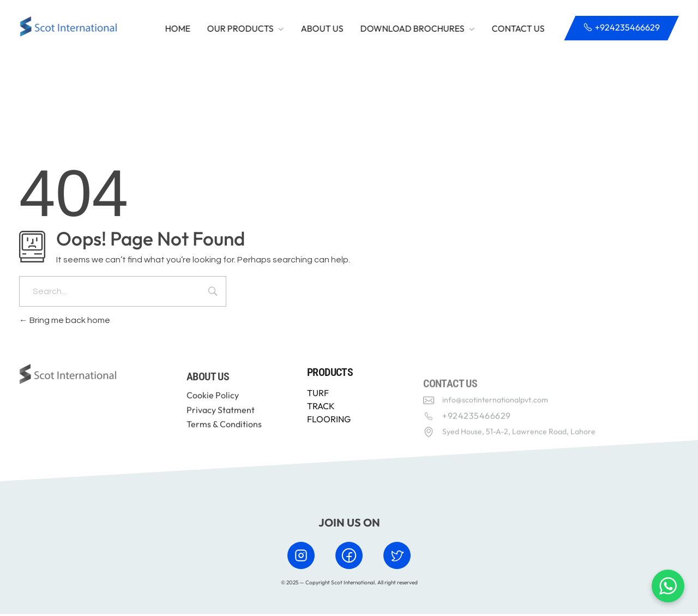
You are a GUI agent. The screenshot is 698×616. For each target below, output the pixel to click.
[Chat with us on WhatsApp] (668, 586)
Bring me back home (65, 323)
